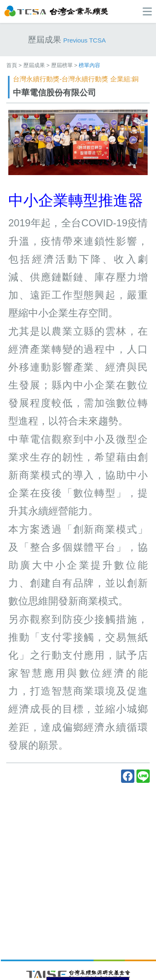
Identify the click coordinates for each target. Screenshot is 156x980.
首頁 (12, 65)
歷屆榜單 (62, 65)
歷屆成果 (34, 65)
